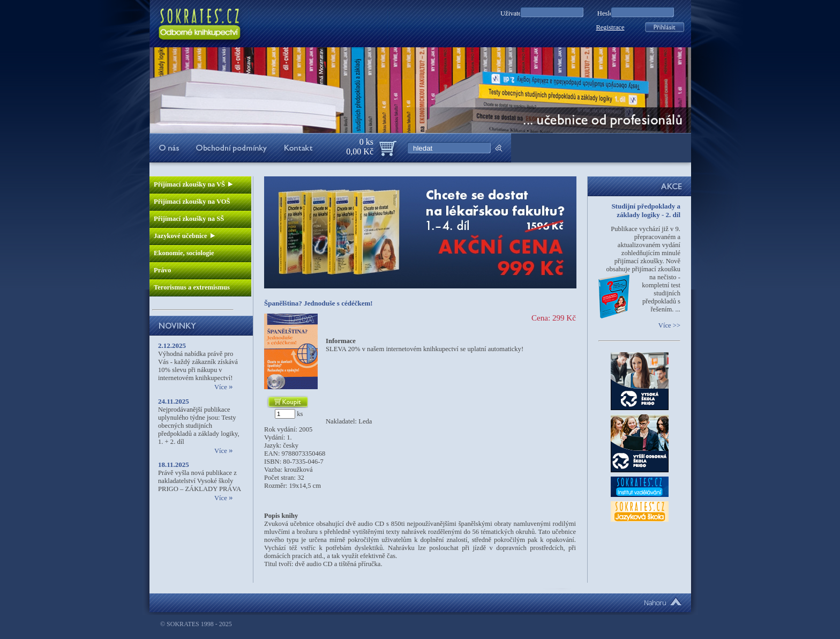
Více (223, 387)
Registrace (610, 27)
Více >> (669, 325)
